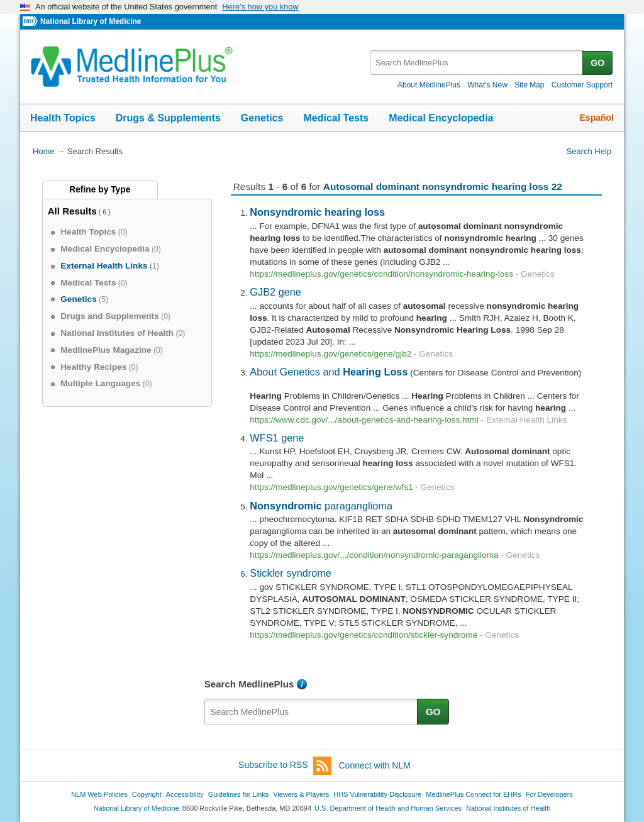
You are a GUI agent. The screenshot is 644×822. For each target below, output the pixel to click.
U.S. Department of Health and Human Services (388, 808)
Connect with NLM (375, 765)
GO (597, 63)
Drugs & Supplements (168, 118)
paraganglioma (321, 506)
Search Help (589, 151)
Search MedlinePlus (249, 684)
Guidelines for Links (238, 794)
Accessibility (185, 794)
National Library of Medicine (91, 21)
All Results (72, 211)
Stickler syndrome (291, 573)
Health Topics (63, 118)
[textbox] (477, 63)
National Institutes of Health (508, 808)
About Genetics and (329, 372)
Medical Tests (336, 118)
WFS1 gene (277, 438)
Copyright (147, 794)
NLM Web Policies (99, 794)
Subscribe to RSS (285, 766)
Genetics (262, 118)
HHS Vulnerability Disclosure (377, 794)
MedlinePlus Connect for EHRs (473, 794)
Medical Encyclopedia (441, 118)
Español (597, 118)
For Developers (549, 794)
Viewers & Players (301, 794)
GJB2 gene (275, 292)
